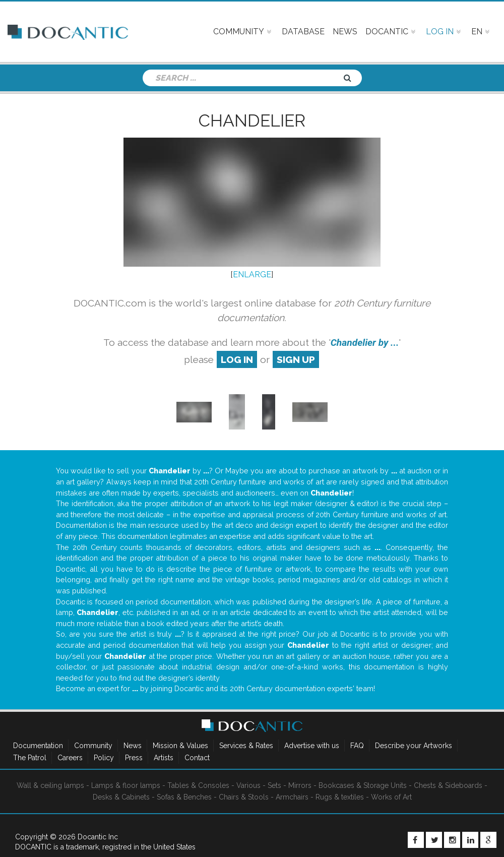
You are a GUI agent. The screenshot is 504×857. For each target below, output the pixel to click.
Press (134, 758)
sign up (296, 359)
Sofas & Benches (184, 797)
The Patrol (30, 758)
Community (93, 746)
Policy (104, 758)
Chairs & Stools (244, 797)
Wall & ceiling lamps (50, 785)
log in (237, 359)
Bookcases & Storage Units (363, 785)
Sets (274, 785)
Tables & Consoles (198, 785)
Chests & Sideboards (448, 785)
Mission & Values (180, 746)
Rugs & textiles (340, 797)
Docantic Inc (98, 837)
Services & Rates (246, 746)
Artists (164, 758)
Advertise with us (312, 746)
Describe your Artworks (414, 746)
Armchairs (292, 797)
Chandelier (252, 120)
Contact (197, 758)
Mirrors (300, 785)
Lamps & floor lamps (126, 785)
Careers (70, 758)
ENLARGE (252, 274)
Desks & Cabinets (121, 797)
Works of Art (391, 797)
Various (248, 785)
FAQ (357, 746)
